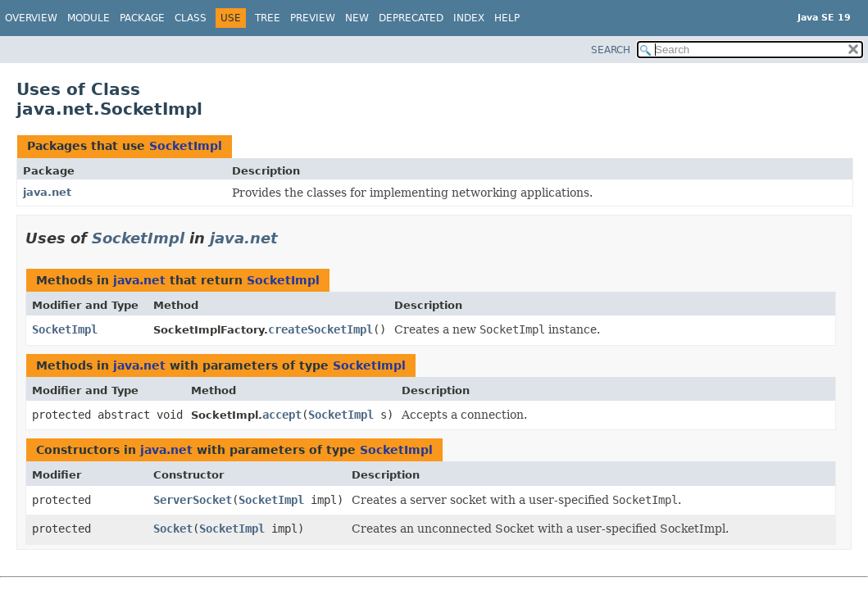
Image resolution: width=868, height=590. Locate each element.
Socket (173, 529)
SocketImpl (186, 146)
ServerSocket (193, 500)
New (357, 18)
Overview (31, 18)
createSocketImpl (320, 329)
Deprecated (411, 18)
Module (89, 18)
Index (469, 18)
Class (191, 18)
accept (282, 415)
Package (142, 18)
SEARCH (611, 50)
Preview (313, 18)
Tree (268, 18)
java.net (47, 192)
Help (507, 18)
